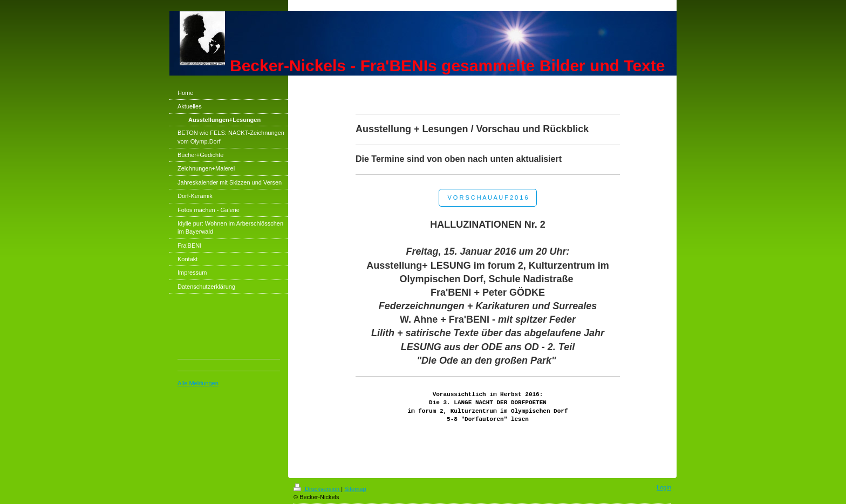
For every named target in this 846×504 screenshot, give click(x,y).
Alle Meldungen (198, 383)
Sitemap (355, 489)
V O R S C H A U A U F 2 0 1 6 (487, 197)
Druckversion (317, 489)
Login (664, 487)
